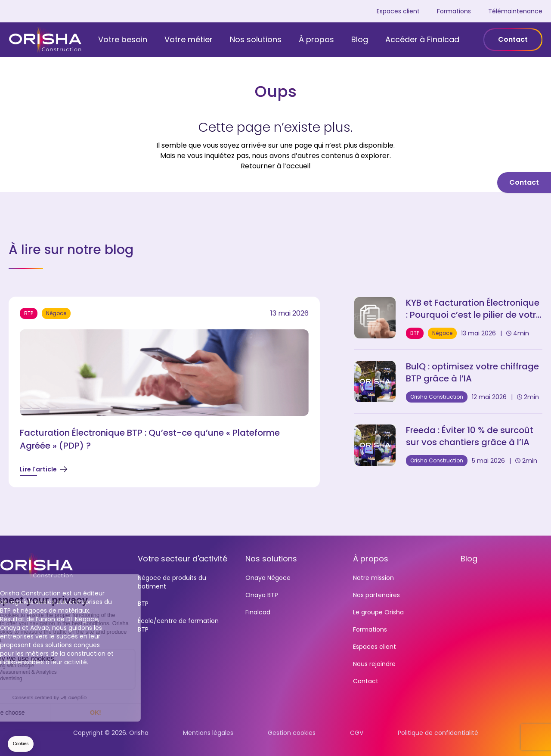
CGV (357, 733)
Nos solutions (256, 39)
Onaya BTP (262, 595)
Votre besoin (123, 39)
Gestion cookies (292, 733)
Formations (454, 11)
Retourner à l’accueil (275, 166)
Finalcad (258, 612)
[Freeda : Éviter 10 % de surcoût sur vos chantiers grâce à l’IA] (448, 445)
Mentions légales (208, 733)
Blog (360, 39)
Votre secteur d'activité (183, 559)
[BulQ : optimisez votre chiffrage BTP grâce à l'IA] (448, 381)
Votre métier (189, 39)
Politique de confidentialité (438, 733)
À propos (316, 39)
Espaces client (398, 11)
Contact (513, 39)
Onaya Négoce (268, 578)
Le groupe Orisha (378, 612)
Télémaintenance (515, 11)
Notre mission (373, 578)
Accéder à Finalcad (422, 39)
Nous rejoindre (374, 664)
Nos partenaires (376, 595)
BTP (143, 604)
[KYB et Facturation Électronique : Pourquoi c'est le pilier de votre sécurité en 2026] (448, 318)
